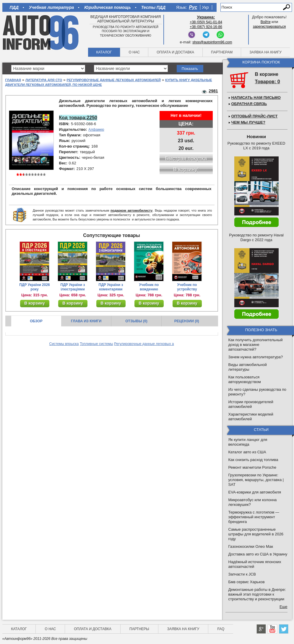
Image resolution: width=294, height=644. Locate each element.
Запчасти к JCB (242, 574)
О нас (134, 52)
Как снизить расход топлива (253, 460)
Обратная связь (249, 104)
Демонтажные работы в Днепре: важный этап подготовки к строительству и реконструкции (257, 594)
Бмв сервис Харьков (247, 582)
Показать (190, 69)
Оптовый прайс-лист (255, 116)
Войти (266, 22)
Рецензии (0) (187, 321)
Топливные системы (96, 344)
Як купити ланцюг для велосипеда (248, 442)
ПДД (14, 7)
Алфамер (96, 130)
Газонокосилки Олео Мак (251, 546)
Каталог (104, 52)
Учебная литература (52, 7)
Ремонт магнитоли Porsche (252, 467)
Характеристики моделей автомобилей (251, 417)
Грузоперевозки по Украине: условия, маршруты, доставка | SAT (256, 480)
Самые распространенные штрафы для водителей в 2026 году (256, 534)
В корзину (35, 303)
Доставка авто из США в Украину (258, 554)
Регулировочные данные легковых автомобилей (114, 80)
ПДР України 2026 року (35, 287)
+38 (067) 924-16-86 (206, 27)
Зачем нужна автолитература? (256, 357)
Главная (13, 80)
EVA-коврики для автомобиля (255, 492)
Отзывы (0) (136, 321)
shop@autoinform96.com (212, 42)
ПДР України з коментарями (111, 287)
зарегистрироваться (269, 27)
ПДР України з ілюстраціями (73, 287)
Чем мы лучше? (248, 122)
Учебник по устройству (187, 287)
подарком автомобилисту (131, 210)
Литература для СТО (44, 80)
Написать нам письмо (256, 98)
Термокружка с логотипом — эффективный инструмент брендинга (254, 517)
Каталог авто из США (247, 452)
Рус (193, 7)
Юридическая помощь (107, 7)
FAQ (221, 629)
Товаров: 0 (268, 82)
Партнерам (222, 52)
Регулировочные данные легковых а (144, 344)
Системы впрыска (64, 344)
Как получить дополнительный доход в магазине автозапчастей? (256, 345)
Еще (283, 607)
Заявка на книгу (265, 52)
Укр (205, 7)
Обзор (36, 321)
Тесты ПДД (153, 7)
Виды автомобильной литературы (248, 367)
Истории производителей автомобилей (251, 404)
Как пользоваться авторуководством (245, 379)
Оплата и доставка (175, 52)
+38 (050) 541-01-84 (206, 22)
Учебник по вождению (149, 287)
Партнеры (139, 629)
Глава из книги (86, 321)
